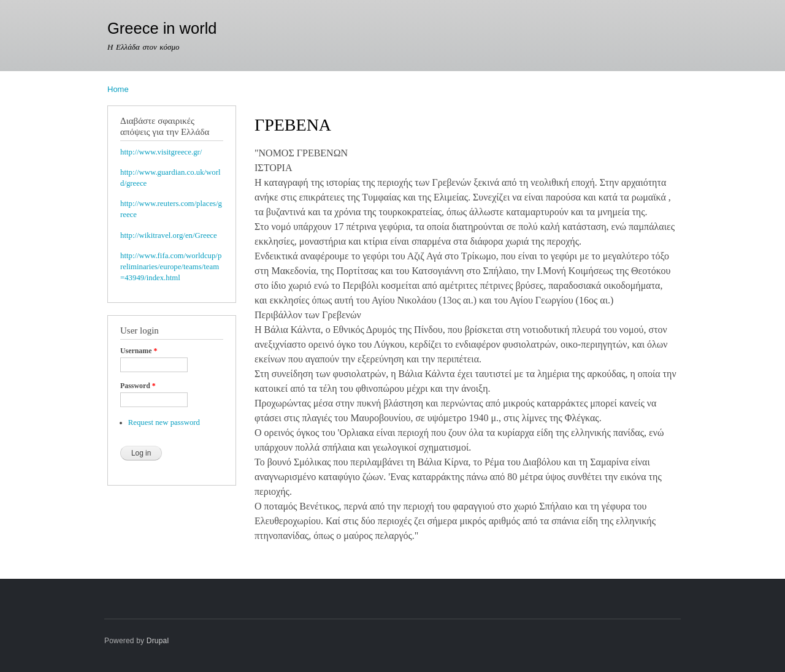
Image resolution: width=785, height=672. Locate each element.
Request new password (164, 422)
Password (138, 386)
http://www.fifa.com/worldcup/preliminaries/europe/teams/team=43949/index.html (171, 267)
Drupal (158, 641)
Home (118, 89)
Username (139, 351)
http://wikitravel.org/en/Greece (169, 235)
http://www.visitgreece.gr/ (161, 152)
